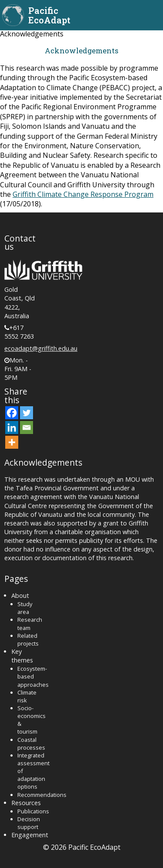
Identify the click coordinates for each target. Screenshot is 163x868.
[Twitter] (27, 413)
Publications (33, 811)
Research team (30, 623)
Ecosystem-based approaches (33, 676)
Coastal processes (31, 744)
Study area (25, 608)
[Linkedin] (12, 427)
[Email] (27, 427)
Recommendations (42, 795)
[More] (12, 442)
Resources (26, 803)
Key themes (22, 656)
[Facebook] (12, 413)
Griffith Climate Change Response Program (83, 194)
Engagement (30, 835)
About (20, 596)
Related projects (28, 640)
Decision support (29, 823)
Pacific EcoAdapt (49, 15)
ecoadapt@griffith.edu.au (41, 348)
